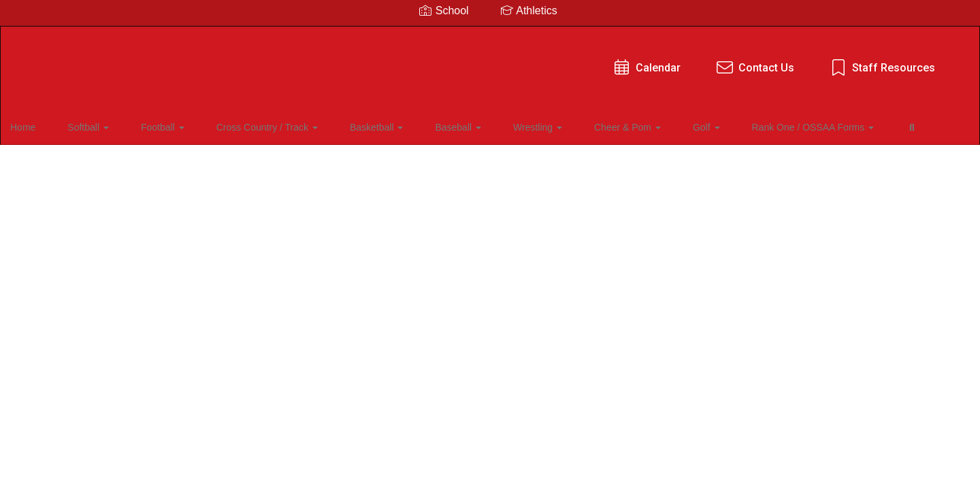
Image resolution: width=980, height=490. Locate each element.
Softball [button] (98, 125)
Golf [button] (635, 125)
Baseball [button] (421, 125)
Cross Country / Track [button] (254, 125)
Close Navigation (67, 165)
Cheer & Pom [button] (568, 125)
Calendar (398, 61)
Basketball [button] (351, 125)
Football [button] (161, 125)
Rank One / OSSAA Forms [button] (730, 125)
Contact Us (507, 61)
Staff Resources (634, 61)
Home (44, 125)
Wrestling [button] (489, 125)
